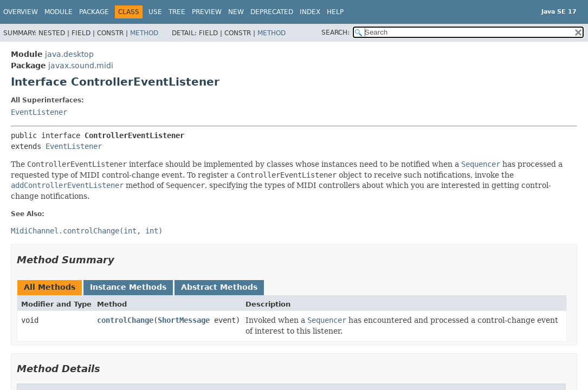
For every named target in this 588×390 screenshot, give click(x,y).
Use (155, 12)
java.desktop (69, 54)
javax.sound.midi (81, 66)
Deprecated (272, 12)
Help (335, 12)
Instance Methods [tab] (128, 287)
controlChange (125, 320)
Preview (207, 12)
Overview (21, 12)
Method (144, 33)
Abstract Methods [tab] (219, 287)
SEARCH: (335, 32)
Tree (177, 12)
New (236, 12)
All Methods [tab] (50, 287)
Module (59, 12)
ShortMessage (184, 320)
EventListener (39, 112)
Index (310, 12)
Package (94, 12)
